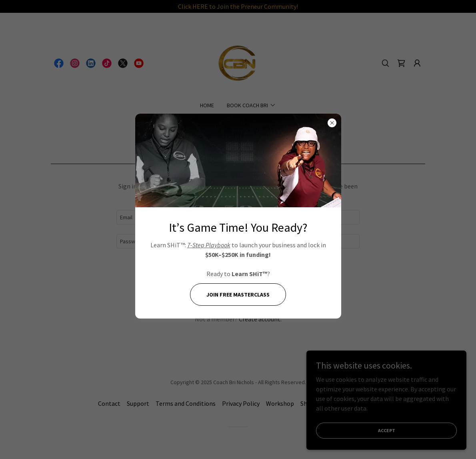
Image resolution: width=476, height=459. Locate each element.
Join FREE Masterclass (238, 295)
